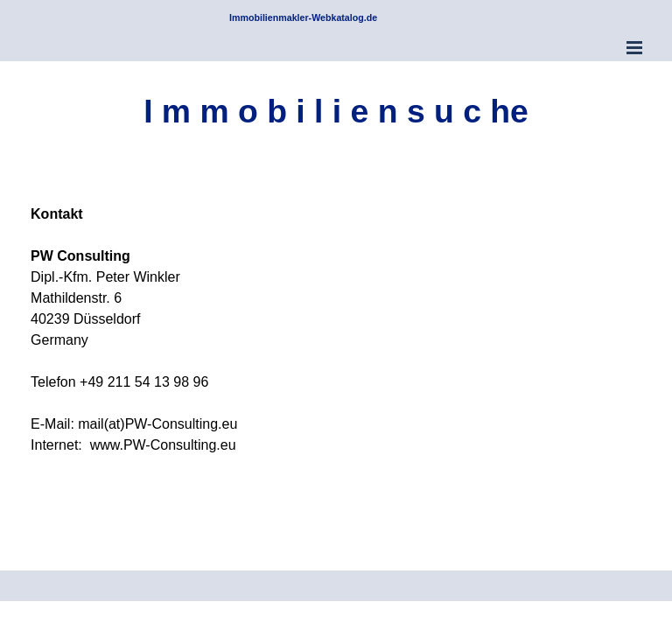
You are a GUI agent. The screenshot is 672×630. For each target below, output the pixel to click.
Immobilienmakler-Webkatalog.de (303, 17)
